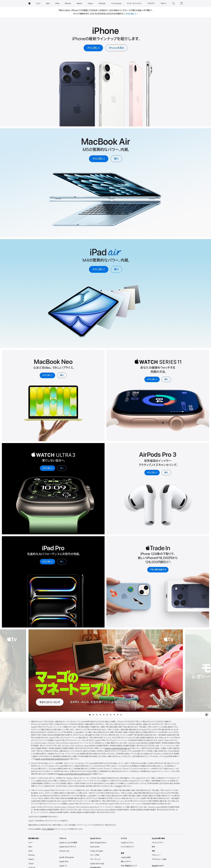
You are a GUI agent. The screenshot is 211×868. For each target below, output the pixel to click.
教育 (153, 847)
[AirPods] (102, 3)
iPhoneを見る (116, 48)
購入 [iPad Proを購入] (62, 562)
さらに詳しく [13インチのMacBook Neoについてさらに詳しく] (47, 375)
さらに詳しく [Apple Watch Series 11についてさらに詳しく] (152, 379)
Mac (30, 847)
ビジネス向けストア (128, 847)
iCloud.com (64, 851)
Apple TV (63, 866)
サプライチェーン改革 (159, 859)
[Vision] (90, 3)
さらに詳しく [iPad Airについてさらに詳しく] (99, 269)
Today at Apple (97, 851)
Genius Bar (95, 847)
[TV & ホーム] (116, 3)
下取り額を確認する (158, 570)
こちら (119, 786)
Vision (31, 864)
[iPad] (57, 3)
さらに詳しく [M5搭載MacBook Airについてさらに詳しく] (99, 159)
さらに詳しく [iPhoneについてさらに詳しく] (93, 48)
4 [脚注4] (170, 562)
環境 (153, 851)
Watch (31, 859)
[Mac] (48, 3)
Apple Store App (97, 864)
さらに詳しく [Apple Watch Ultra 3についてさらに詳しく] (48, 468)
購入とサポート (126, 862)
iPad (30, 851)
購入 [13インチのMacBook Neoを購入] (62, 375)
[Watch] (79, 3)
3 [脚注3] (124, 14)
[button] (174, 3)
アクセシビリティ (158, 843)
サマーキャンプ (95, 859)
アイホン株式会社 (48, 829)
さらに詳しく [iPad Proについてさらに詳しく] (48, 562)
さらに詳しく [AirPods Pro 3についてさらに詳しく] (152, 473)
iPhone (31, 855)
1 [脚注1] (108, 10)
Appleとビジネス (127, 843)
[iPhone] (68, 3)
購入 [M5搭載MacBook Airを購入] (116, 159)
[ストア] (38, 3)
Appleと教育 (126, 857)
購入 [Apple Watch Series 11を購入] (166, 379)
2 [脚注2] (151, 10)
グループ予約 (95, 855)
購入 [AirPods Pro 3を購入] (166, 473)
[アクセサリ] (151, 3)
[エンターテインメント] (134, 3)
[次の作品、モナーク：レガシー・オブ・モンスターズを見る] (198, 671)
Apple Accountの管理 (68, 843)
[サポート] (164, 3)
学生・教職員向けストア (129, 866)
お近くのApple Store (98, 843)
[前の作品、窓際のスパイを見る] (13, 671)
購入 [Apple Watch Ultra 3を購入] (62, 468)
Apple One (64, 862)
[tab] (90, 715)
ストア (30, 843)
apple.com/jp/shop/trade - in (117, 748)
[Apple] (29, 3)
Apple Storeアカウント (68, 847)
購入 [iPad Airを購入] (116, 269)
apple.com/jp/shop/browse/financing (52, 759)
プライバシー (156, 855)
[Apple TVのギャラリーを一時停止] (207, 715)
